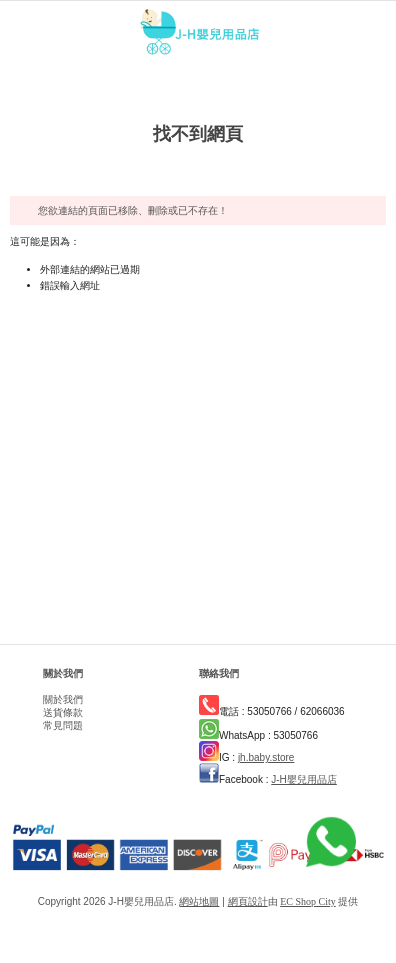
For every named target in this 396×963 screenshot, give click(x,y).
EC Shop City (308, 901)
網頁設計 (248, 901)
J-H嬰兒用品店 (304, 779)
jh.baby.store (266, 757)
